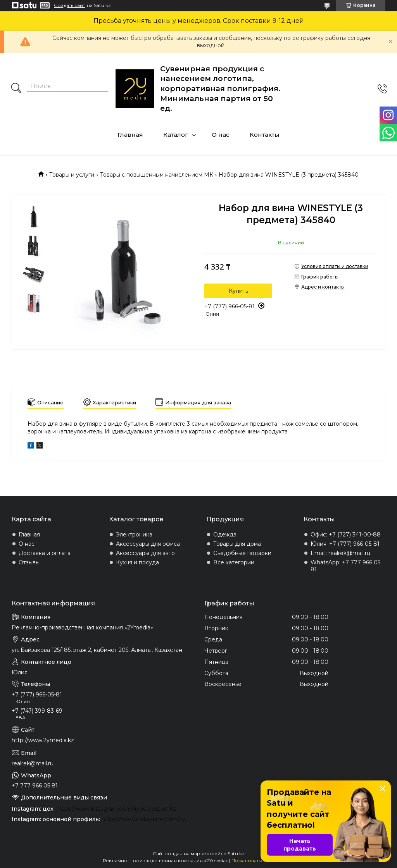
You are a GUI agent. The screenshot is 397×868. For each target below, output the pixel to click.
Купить (238, 291)
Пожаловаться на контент (263, 860)
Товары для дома (237, 544)
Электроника (134, 535)
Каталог (176, 135)
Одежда (225, 535)
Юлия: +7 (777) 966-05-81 (345, 544)
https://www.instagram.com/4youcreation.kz (116, 809)
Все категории (234, 562)
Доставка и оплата (45, 553)
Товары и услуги (72, 175)
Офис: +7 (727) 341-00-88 (346, 535)
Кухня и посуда (137, 562)
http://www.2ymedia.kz (43, 740)
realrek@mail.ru (33, 763)
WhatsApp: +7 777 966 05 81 (345, 566)
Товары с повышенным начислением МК (157, 175)
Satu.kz (236, 853)
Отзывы (29, 562)
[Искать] (16, 89)
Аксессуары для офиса (148, 544)
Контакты (265, 135)
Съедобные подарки (242, 553)
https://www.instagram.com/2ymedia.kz (147, 819)
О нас (221, 135)
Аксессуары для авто (145, 553)
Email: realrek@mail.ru (340, 553)
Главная (130, 135)
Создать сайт (69, 5)
